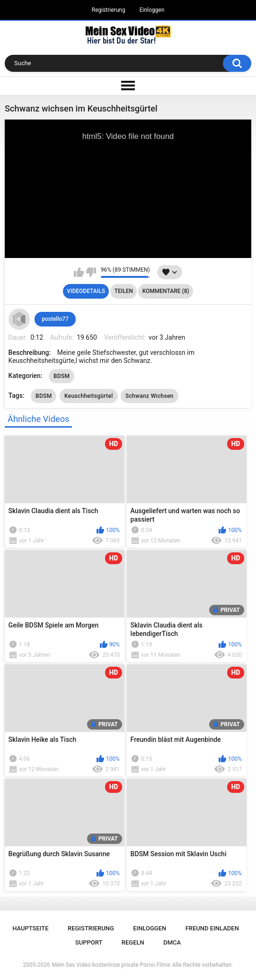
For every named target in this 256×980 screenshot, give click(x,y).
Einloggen (152, 10)
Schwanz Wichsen (150, 396)
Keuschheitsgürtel (89, 396)
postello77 (55, 319)
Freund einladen (212, 928)
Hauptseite (30, 928)
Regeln (133, 942)
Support (89, 942)
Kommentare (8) (166, 291)
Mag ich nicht (91, 272)
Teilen (124, 291)
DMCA (172, 942)
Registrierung (109, 10)
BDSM (62, 376)
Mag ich (79, 272)
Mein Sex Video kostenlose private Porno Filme (111, 965)
